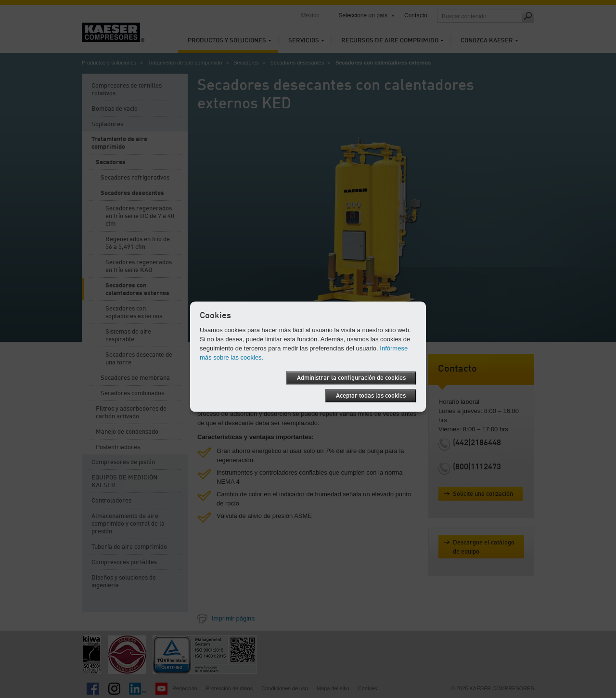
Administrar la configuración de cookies (351, 378)
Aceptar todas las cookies (371, 396)
